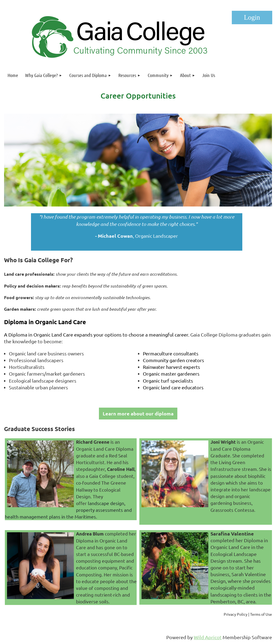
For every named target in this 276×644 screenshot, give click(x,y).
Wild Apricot (208, 637)
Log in (252, 17)
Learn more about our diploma (138, 413)
